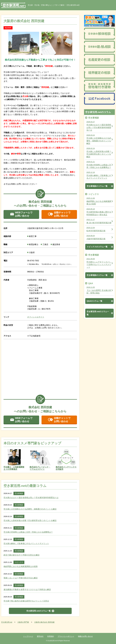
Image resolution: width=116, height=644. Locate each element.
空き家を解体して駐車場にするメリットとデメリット (26, 544)
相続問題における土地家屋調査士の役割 (21, 566)
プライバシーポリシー (66, 636)
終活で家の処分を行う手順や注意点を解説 (22, 555)
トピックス (19, 562)
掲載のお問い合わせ (85, 636)
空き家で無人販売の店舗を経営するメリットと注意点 (26, 601)
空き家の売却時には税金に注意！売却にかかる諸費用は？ (28, 532)
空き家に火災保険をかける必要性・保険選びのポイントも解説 (30, 509)
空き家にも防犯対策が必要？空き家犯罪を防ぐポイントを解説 (30, 521)
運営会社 (40, 636)
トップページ (28, 636)
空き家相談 (19, 493)
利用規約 (51, 636)
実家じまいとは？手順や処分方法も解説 (21, 578)
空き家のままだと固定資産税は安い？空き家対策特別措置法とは (31, 498)
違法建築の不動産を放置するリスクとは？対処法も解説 (27, 589)
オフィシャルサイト (36, 317)
